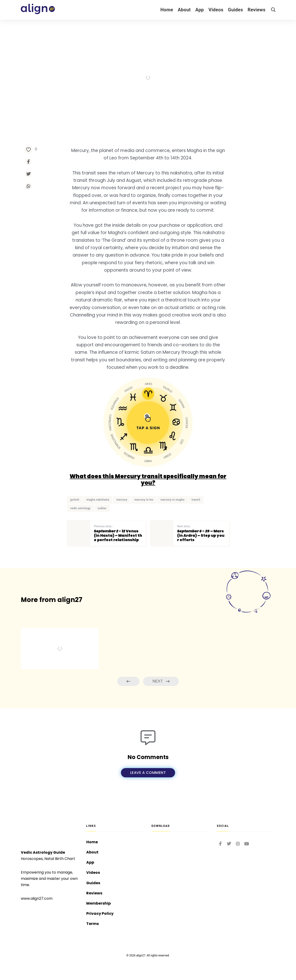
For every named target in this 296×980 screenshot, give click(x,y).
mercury (122, 500)
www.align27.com (37, 898)
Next (161, 681)
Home (167, 10)
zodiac (102, 508)
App (200, 10)
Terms (92, 924)
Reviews (257, 10)
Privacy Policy (100, 913)
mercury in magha (172, 500)
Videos (216, 10)
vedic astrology (80, 508)
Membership (99, 903)
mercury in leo (144, 500)
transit (196, 500)
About (184, 10)
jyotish (75, 500)
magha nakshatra (98, 500)
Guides (236, 10)
